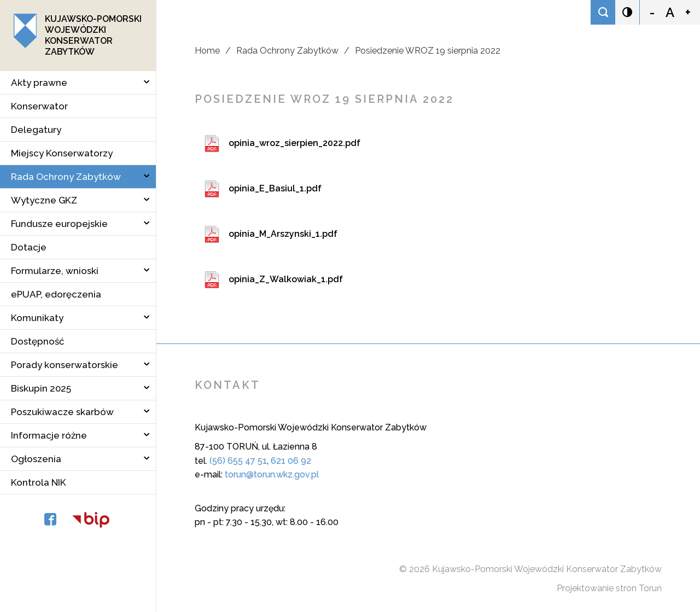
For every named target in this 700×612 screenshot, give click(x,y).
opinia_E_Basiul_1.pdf (275, 188)
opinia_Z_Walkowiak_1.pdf (286, 279)
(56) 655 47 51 (238, 461)
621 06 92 (291, 461)
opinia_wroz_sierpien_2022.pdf (294, 143)
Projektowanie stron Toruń (609, 588)
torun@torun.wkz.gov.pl (272, 474)
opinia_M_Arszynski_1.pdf (283, 234)
